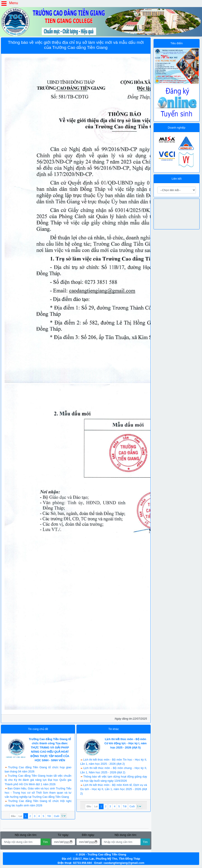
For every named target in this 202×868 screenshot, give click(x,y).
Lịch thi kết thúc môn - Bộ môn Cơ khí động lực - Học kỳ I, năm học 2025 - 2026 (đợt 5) (126, 743)
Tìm (45, 842)
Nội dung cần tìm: (26, 835)
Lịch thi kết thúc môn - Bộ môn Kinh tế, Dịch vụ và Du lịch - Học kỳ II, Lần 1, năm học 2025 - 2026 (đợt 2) (114, 789)
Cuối (57, 816)
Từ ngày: (63, 835)
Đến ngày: (88, 835)
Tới (49, 816)
